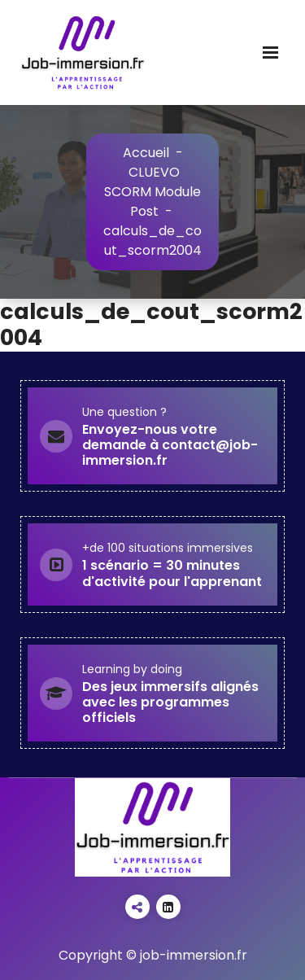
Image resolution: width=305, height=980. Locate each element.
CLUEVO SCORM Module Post (152, 192)
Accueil (146, 153)
